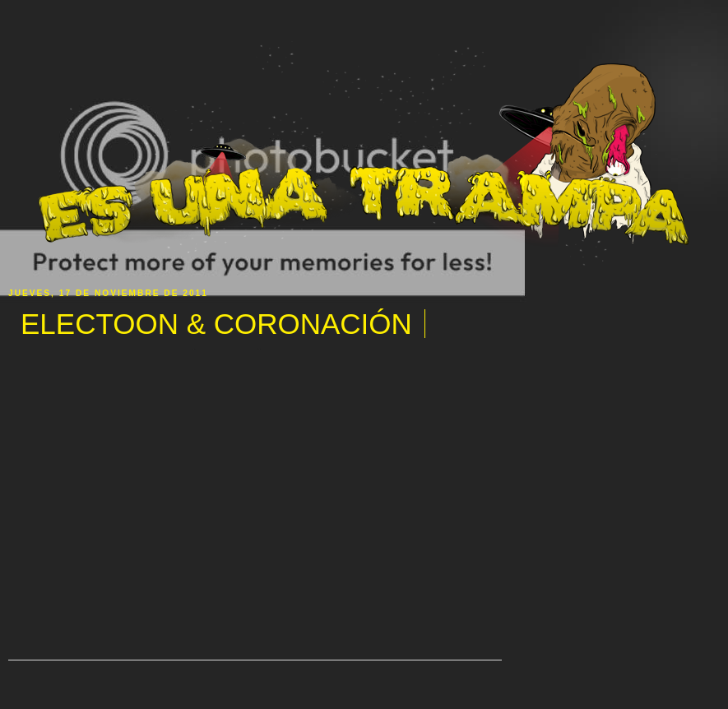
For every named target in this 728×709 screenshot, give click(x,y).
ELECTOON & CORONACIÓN (216, 324)
